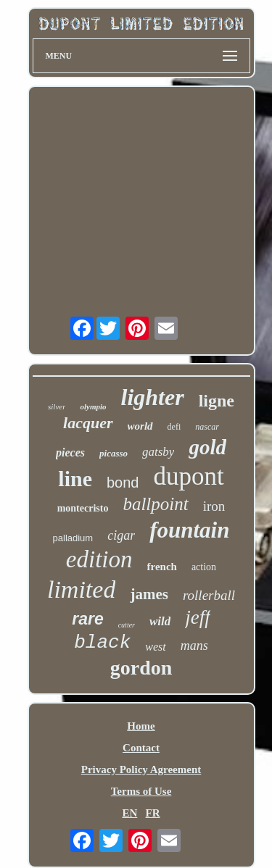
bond (123, 483)
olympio (93, 406)
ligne (217, 401)
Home (141, 726)
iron (214, 506)
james (149, 594)
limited (81, 589)
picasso (114, 453)
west (155, 647)
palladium (73, 538)
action (204, 567)
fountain (189, 530)
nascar (207, 427)
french (162, 567)
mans (194, 646)
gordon (141, 668)
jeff (198, 617)
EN (129, 813)
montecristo (83, 508)
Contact (141, 748)
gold (207, 447)
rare (87, 619)
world (140, 426)
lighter (153, 397)
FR (153, 813)
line (75, 479)
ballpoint (155, 504)
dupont (188, 476)
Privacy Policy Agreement (141, 769)
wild (160, 621)
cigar (121, 535)
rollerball (209, 595)
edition (99, 559)
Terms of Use (141, 791)
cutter (127, 625)
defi (174, 427)
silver (57, 406)
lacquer (88, 423)
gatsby (158, 452)
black (102, 643)
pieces (70, 452)
